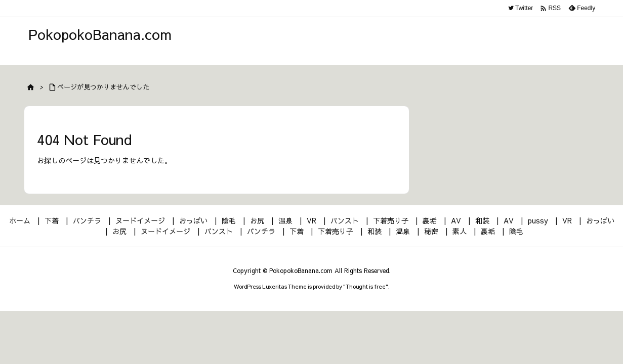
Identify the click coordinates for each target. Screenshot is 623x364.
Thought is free (366, 286)
